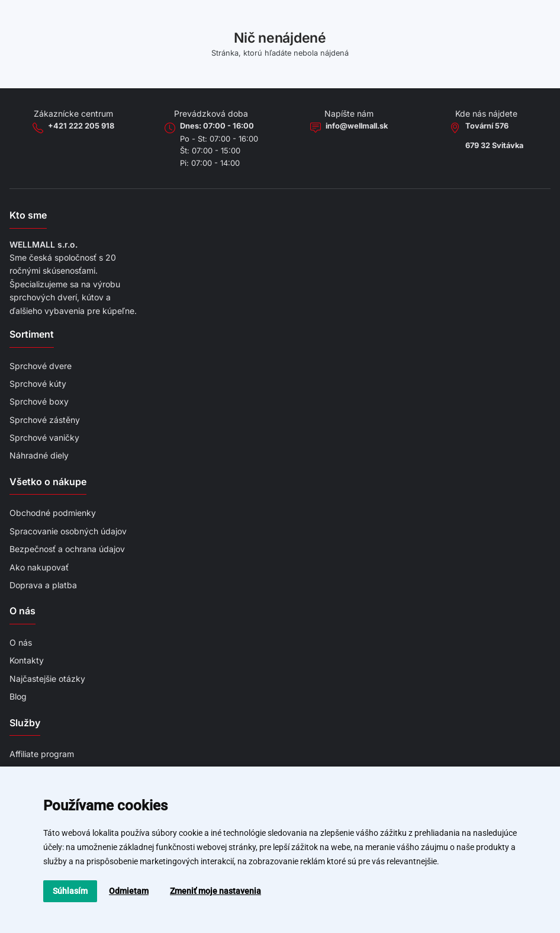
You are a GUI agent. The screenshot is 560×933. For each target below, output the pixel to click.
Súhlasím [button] (70, 891)
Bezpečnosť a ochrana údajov (67, 549)
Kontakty (27, 660)
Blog (18, 696)
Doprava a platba (43, 585)
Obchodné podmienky (53, 513)
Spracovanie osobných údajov (68, 531)
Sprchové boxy (39, 401)
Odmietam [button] (129, 891)
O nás (21, 642)
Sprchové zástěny (45, 420)
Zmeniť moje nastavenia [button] (215, 891)
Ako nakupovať (39, 567)
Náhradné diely (39, 455)
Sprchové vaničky (44, 437)
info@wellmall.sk (357, 126)
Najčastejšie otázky (47, 679)
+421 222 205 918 (81, 126)
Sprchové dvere (41, 366)
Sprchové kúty (38, 384)
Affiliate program (42, 754)
